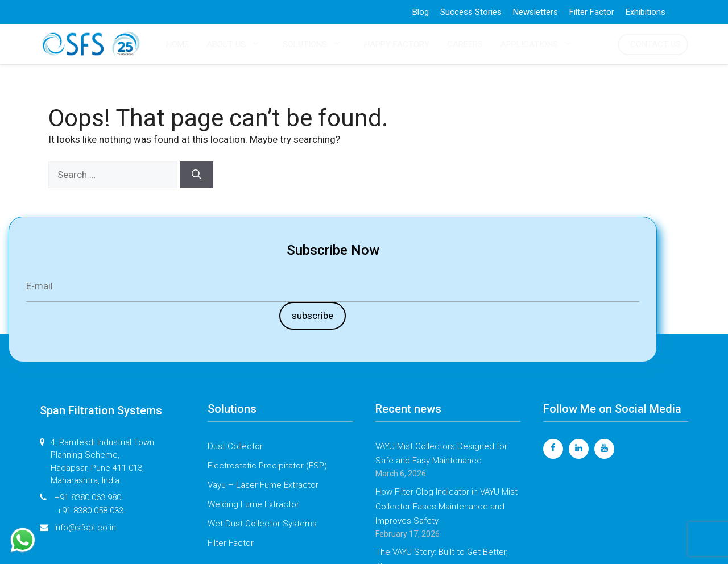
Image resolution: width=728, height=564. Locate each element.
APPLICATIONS (542, 44)
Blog (421, 12)
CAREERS (465, 44)
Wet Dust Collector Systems (262, 524)
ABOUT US (239, 44)
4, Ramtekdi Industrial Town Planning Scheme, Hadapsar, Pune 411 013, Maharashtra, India (97, 462)
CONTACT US (655, 44)
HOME (177, 44)
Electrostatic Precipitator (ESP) (267, 466)
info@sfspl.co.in (78, 528)
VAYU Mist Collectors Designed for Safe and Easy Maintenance (441, 454)
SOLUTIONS (318, 44)
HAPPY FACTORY (397, 44)
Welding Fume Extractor (253, 504)
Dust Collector (235, 446)
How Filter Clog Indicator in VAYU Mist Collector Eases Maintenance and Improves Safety (446, 506)
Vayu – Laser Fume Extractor (263, 485)
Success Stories (471, 12)
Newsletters (535, 12)
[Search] (197, 175)
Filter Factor (592, 12)
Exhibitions (646, 12)
